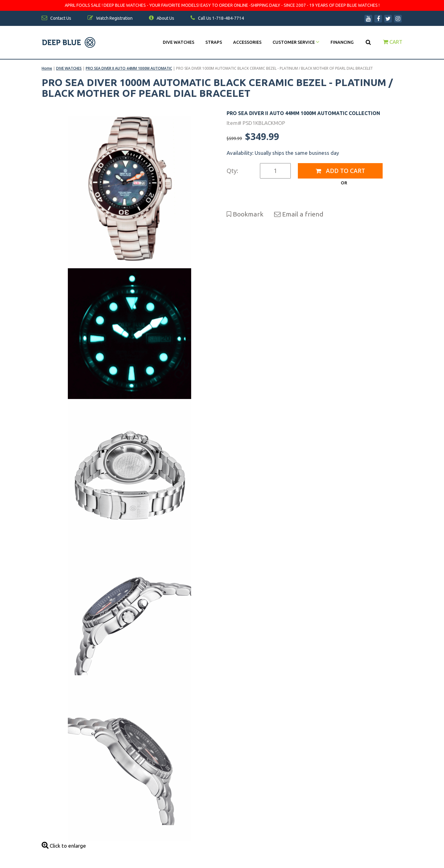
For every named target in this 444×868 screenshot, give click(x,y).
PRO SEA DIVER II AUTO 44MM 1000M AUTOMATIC (129, 68)
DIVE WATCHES (179, 42)
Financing (342, 42)
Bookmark (245, 214)
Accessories (247, 42)
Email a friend (299, 214)
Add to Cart (340, 171)
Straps (214, 42)
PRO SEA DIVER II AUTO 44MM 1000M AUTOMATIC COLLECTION (303, 113)
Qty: (232, 171)
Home (47, 68)
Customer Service (296, 42)
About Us (162, 18)
